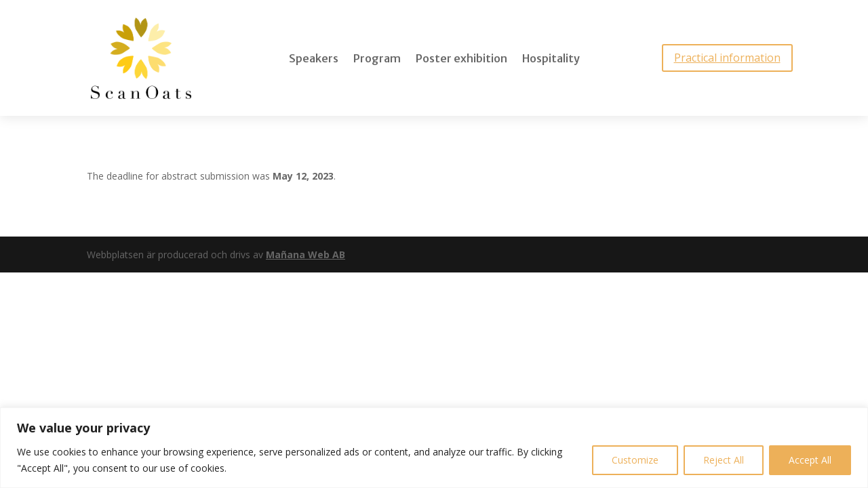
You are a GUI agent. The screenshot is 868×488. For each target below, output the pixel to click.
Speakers (314, 59)
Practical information (727, 58)
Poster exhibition (461, 59)
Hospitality (551, 59)
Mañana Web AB (305, 255)
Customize (635, 460)
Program (377, 59)
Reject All (724, 460)
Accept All (810, 460)
